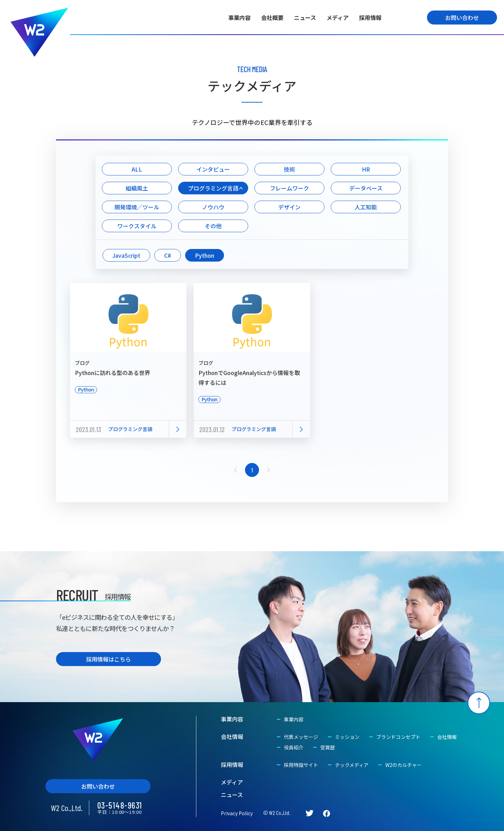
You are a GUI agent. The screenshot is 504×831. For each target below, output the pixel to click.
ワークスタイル (137, 226)
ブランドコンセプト (398, 737)
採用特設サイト (301, 765)
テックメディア (352, 765)
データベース (366, 188)
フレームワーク (289, 188)
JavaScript (126, 255)
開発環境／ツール (137, 207)
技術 (289, 169)
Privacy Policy (237, 813)
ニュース (305, 18)
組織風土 (137, 188)
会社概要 (272, 18)
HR (366, 169)
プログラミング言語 (213, 188)
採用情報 (370, 18)
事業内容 (239, 18)
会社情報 (232, 736)
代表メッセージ (301, 737)
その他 (213, 226)
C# (168, 255)
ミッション (347, 737)
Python (205, 255)
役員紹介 (294, 747)
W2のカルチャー (404, 765)
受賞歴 (328, 747)
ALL (137, 169)
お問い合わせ (462, 18)
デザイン (289, 207)
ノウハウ (213, 207)
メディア (338, 18)
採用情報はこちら (108, 659)
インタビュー (213, 169)
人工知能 (366, 207)
